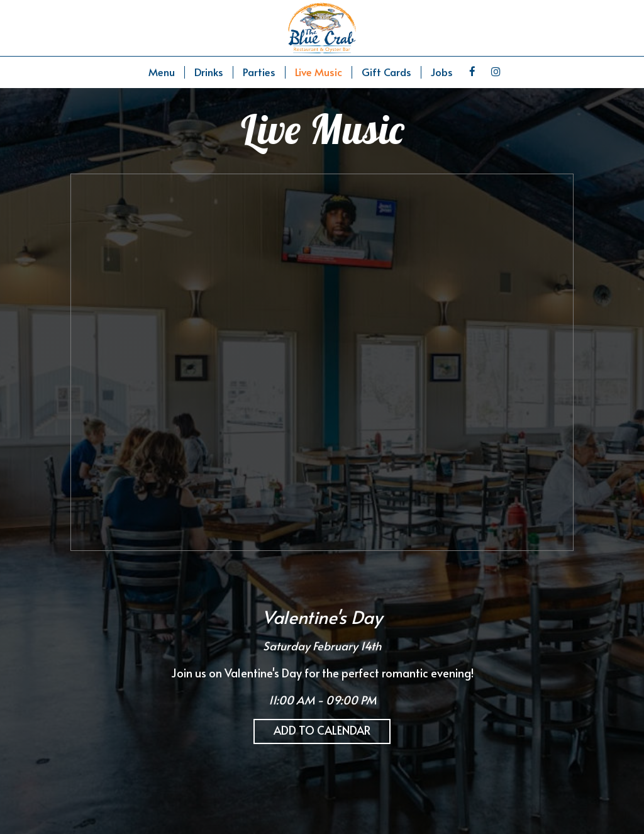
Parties (259, 72)
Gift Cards (386, 72)
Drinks (209, 72)
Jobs (442, 72)
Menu (162, 72)
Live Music (319, 72)
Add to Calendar (322, 730)
